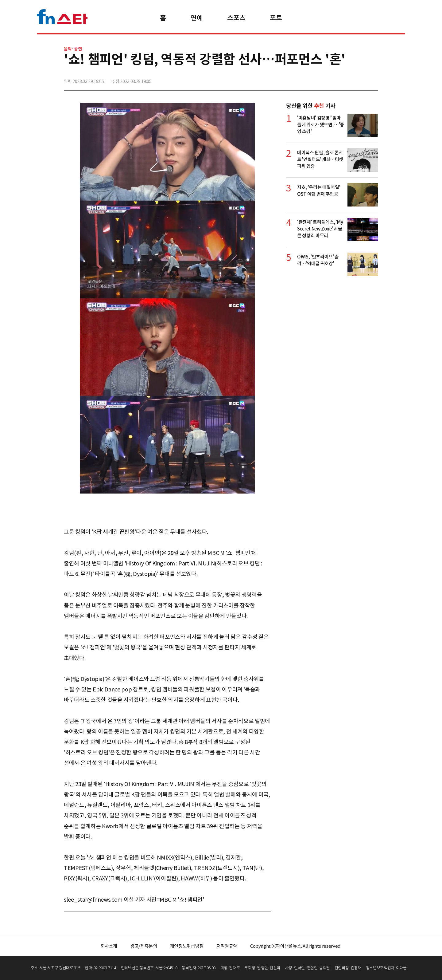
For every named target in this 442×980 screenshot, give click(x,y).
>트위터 (346, 79)
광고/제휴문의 (144, 946)
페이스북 (332, 79)
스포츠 (236, 18)
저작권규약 (227, 946)
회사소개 (109, 946)
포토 (276, 18)
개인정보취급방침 (187, 946)
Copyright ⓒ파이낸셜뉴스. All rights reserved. (296, 946)
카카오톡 (359, 79)
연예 (197, 18)
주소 (373, 79)
